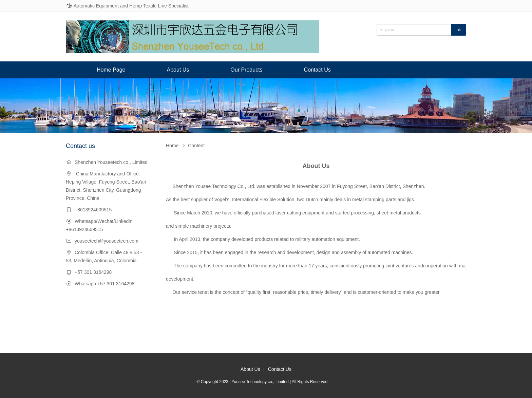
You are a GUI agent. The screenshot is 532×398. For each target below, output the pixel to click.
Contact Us (317, 70)
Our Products (246, 70)
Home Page (111, 70)
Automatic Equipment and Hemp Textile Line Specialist (131, 6)
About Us (178, 70)
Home (172, 146)
